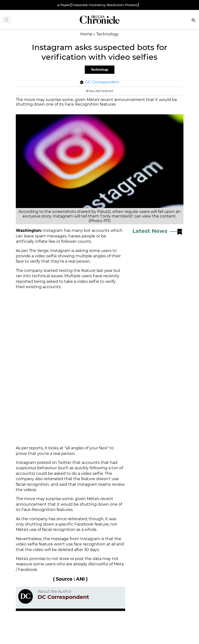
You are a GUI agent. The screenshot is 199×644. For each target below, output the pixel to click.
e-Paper (64, 5)
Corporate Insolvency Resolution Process (105, 5)
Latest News (150, 231)
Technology (100, 70)
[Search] (194, 21)
